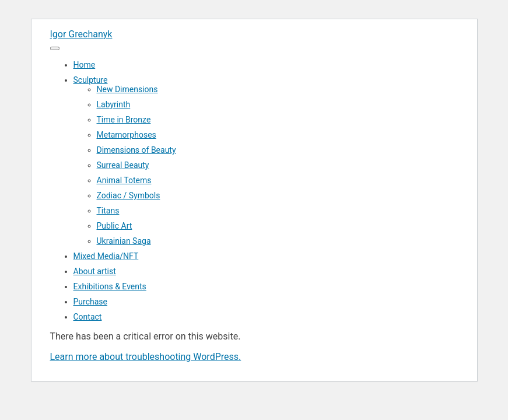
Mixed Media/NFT (106, 256)
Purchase (90, 302)
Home (85, 65)
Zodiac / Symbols (129, 195)
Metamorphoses (127, 135)
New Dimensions (127, 89)
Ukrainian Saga (124, 241)
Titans (108, 211)
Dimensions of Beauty (136, 150)
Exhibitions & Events (110, 286)
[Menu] (55, 48)
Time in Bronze (124, 120)
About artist (95, 271)
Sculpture (91, 80)
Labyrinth (114, 104)
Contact (88, 317)
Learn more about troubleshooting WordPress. (146, 357)
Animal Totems (124, 180)
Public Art (115, 226)
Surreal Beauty (123, 165)
